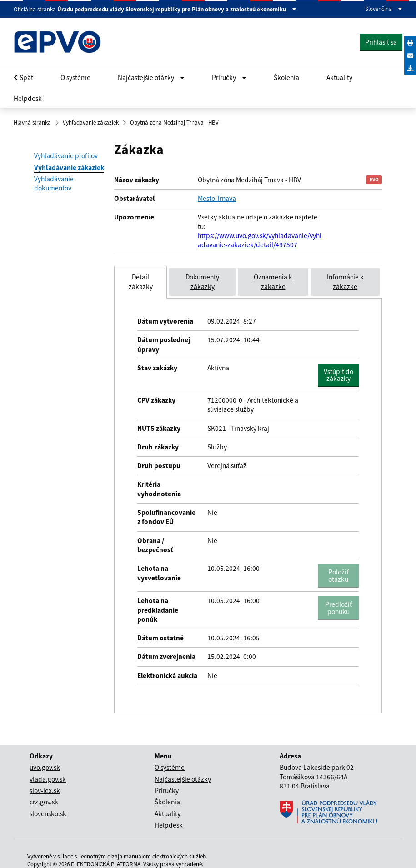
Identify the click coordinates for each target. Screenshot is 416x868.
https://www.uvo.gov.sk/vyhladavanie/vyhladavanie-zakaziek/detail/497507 (260, 240)
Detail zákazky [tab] (141, 282)
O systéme (75, 77)
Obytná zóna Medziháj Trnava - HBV (174, 122)
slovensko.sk (48, 814)
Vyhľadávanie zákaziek (91, 122)
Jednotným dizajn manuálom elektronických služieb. (143, 856)
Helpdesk (28, 98)
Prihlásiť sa (381, 42)
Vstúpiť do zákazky (341, 375)
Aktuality (339, 77)
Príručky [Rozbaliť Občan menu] (229, 77)
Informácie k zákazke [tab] (345, 282)
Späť (23, 77)
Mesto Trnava (217, 198)
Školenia (286, 77)
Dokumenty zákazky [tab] (202, 282)
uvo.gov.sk (45, 767)
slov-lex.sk (45, 791)
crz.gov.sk (44, 802)
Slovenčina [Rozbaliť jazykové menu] (384, 9)
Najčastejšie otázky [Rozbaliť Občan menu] (151, 77)
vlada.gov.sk (48, 779)
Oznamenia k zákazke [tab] (273, 282)
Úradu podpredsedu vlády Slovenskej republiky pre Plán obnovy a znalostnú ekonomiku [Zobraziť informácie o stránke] (177, 10)
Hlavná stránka (32, 122)
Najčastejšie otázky (183, 779)
